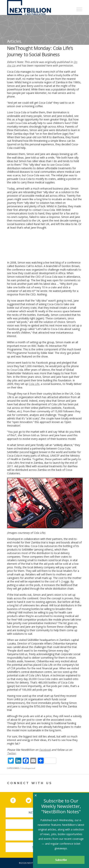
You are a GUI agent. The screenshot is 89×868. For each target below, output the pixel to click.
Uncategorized (28, 768)
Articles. (15, 41)
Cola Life (34, 384)
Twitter (11, 753)
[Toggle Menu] (79, 9)
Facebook (45, 750)
